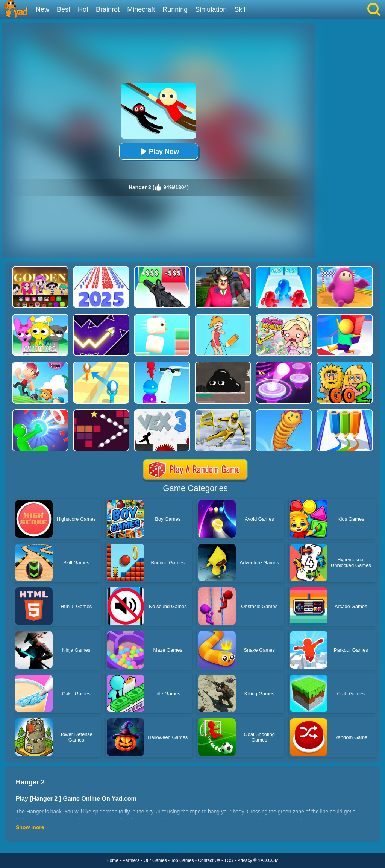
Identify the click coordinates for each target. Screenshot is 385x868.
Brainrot (108, 9)
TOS (229, 860)
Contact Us (209, 860)
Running (175, 9)
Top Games (182, 860)
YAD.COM (268, 860)
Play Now (159, 151)
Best (64, 9)
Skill (240, 9)
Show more (30, 827)
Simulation (211, 9)
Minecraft (141, 9)
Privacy (245, 860)
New (42, 9)
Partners (131, 860)
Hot (83, 9)
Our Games (155, 860)
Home (112, 860)
